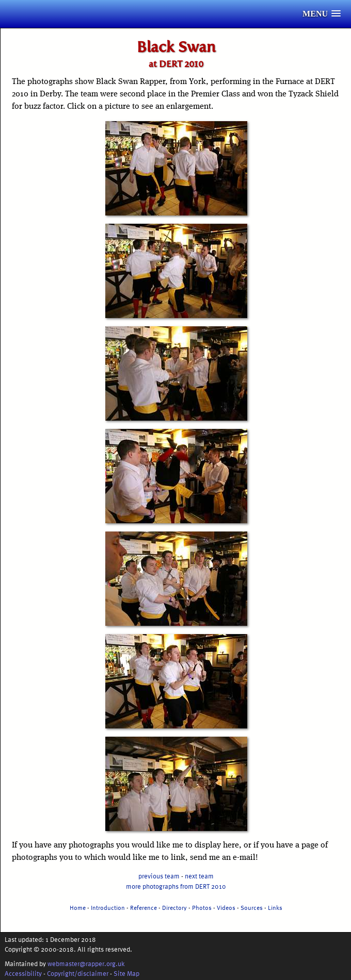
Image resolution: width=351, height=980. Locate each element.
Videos (226, 907)
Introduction (108, 907)
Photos (202, 907)
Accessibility (23, 973)
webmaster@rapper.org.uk (86, 963)
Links (275, 907)
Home (78, 907)
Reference (143, 907)
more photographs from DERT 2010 (176, 886)
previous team (159, 876)
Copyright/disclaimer (78, 973)
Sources (252, 907)
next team (199, 876)
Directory (174, 907)
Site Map (126, 973)
